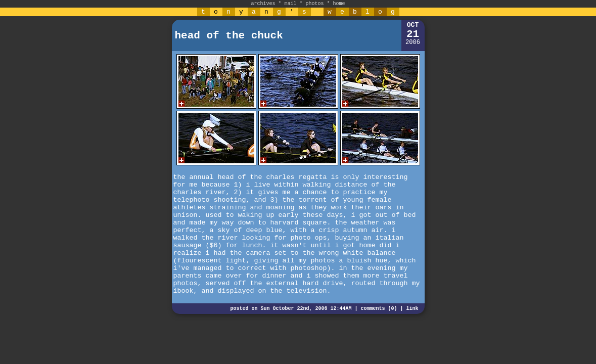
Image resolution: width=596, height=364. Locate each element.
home (339, 4)
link (412, 309)
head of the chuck (229, 36)
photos (315, 4)
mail (290, 4)
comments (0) (379, 309)
